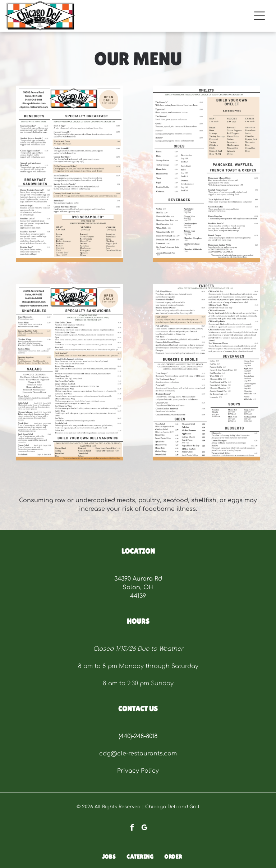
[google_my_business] (144, 828)
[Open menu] (259, 16)
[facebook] (132, 828)
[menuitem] (109, 857)
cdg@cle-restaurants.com (138, 754)
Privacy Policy (138, 771)
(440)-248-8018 (138, 736)
